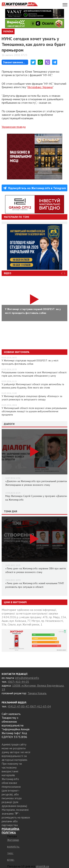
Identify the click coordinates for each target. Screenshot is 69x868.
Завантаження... (14, 62)
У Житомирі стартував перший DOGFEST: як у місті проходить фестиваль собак (30, 362)
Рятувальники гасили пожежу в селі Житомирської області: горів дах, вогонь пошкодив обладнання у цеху (34, 374)
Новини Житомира (17, 352)
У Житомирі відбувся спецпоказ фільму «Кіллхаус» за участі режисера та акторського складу (32, 398)
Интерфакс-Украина (40, 87)
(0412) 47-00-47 (18, 706)
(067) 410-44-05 (19, 682)
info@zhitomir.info (27, 678)
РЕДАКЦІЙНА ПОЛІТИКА (10, 831)
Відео (8, 273)
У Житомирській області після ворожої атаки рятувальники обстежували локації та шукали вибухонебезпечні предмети (34, 411)
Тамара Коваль (37, 693)
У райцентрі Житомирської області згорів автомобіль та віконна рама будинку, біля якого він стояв (33, 386)
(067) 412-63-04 (40, 706)
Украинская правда (14, 127)
